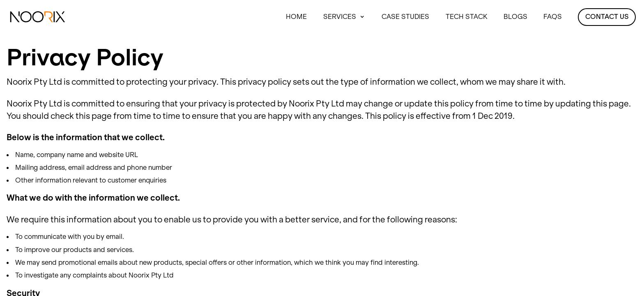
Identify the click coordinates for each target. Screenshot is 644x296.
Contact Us (607, 16)
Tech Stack (467, 16)
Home (296, 16)
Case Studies (405, 16)
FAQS (553, 16)
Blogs (515, 16)
